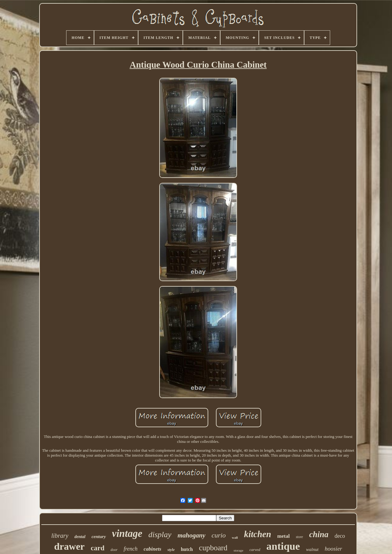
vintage (127, 533)
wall (235, 537)
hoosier (333, 549)
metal (283, 536)
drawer (70, 546)
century (99, 537)
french (131, 549)
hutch (187, 549)
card (98, 548)
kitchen (258, 534)
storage (239, 550)
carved (255, 550)
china (319, 534)
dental (80, 537)
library (60, 536)
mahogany (192, 535)
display (160, 535)
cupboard (213, 548)
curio (219, 535)
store (300, 537)
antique (283, 546)
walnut (312, 549)
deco (340, 536)
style (171, 550)
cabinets (153, 549)
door (114, 550)
